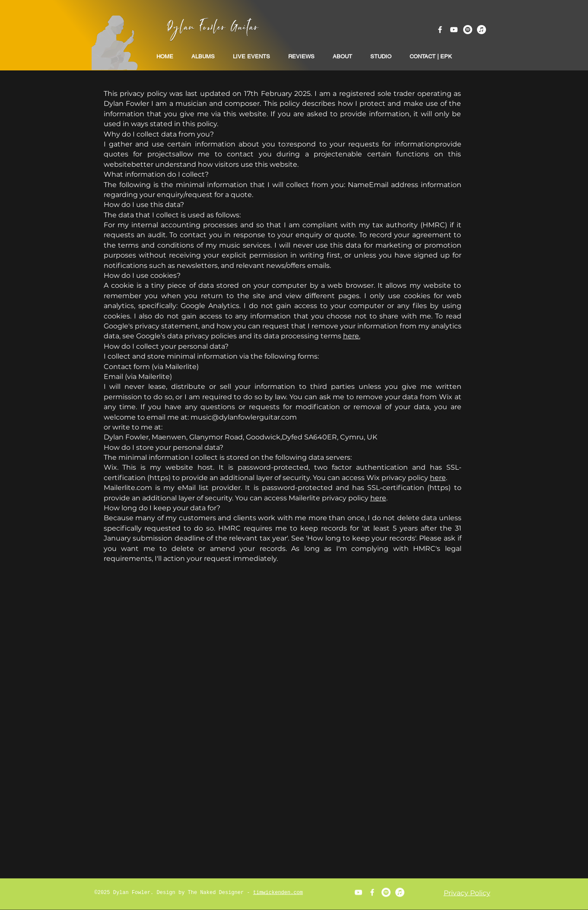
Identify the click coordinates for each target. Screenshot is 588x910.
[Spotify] (468, 30)
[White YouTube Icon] (454, 30)
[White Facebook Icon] (440, 30)
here (438, 478)
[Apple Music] (482, 30)
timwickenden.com (278, 893)
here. (352, 336)
